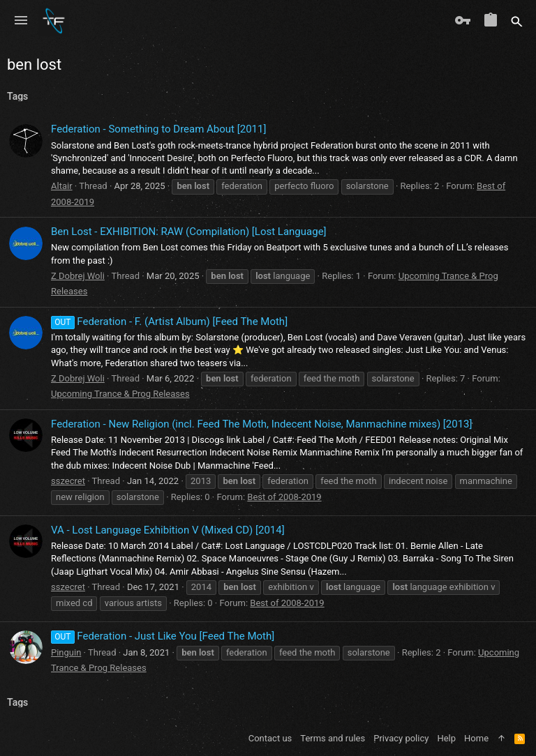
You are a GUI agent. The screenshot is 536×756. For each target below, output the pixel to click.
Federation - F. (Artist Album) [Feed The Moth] (169, 322)
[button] (21, 21)
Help (446, 738)
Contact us (270, 738)
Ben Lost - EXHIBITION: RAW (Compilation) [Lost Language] (189, 232)
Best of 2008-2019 (284, 497)
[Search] (517, 21)
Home (476, 738)
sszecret (68, 481)
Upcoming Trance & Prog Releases (120, 394)
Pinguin (66, 652)
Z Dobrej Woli (78, 276)
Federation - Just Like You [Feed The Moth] (163, 636)
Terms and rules (333, 738)
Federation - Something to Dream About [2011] (158, 129)
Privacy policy (401, 738)
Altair (62, 186)
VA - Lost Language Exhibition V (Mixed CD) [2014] (168, 530)
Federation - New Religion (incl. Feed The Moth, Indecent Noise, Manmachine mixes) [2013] (262, 424)
